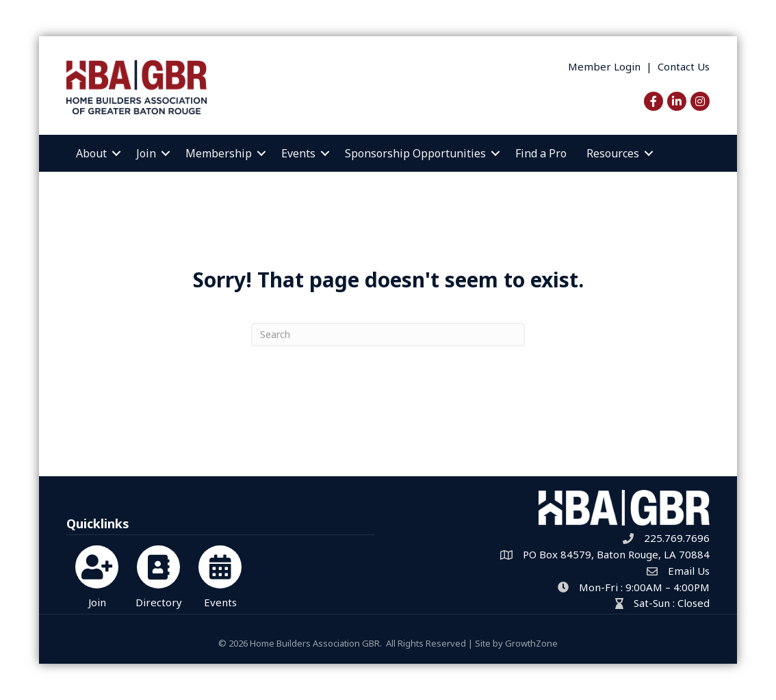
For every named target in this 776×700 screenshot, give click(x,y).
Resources (613, 153)
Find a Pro (541, 153)
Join (146, 153)
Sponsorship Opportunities (415, 153)
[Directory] (158, 574)
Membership (219, 153)
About (91, 153)
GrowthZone (531, 643)
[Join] (97, 574)
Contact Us (684, 66)
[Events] (220, 574)
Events (298, 153)
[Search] (388, 335)
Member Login (604, 66)
